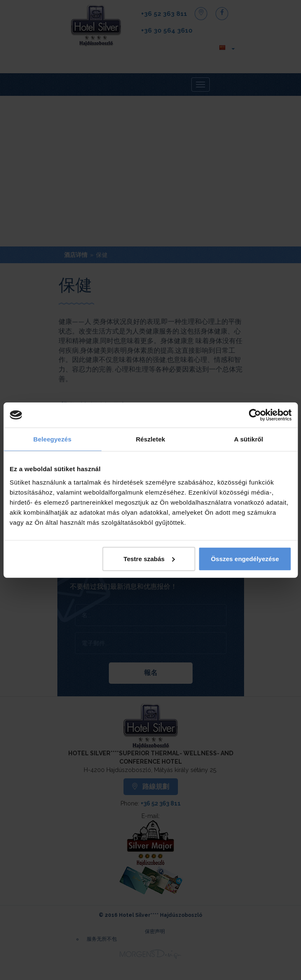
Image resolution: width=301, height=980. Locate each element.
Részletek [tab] (150, 439)
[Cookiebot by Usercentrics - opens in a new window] (255, 415)
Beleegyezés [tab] (53, 439)
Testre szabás (149, 558)
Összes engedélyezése (245, 558)
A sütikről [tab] (249, 439)
